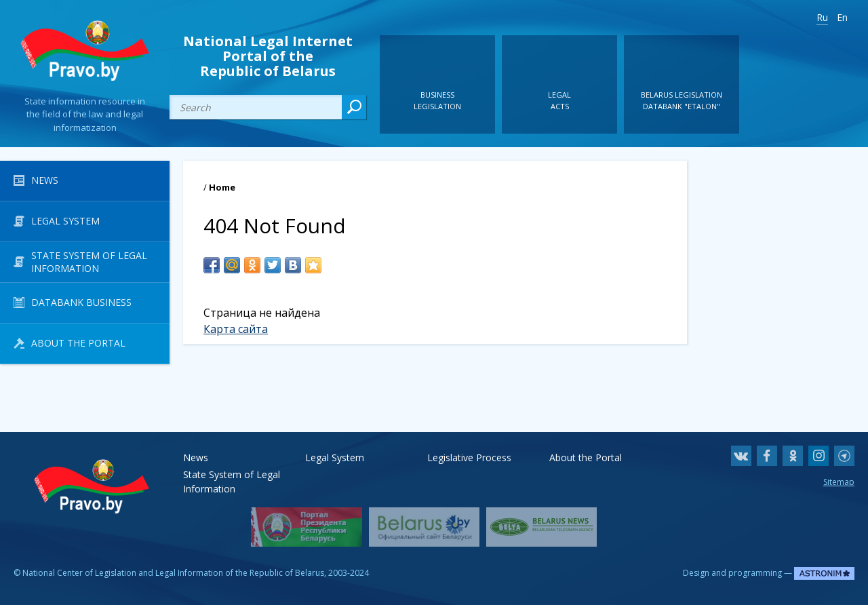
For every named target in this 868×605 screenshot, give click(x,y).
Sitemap (839, 482)
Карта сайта (236, 329)
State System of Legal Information (232, 474)
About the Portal (586, 457)
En (842, 17)
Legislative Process (469, 457)
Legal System (335, 457)
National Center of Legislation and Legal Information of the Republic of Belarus (173, 573)
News (196, 457)
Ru (822, 17)
